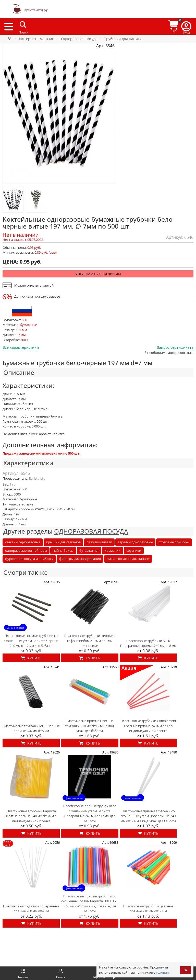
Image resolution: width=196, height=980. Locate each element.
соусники (134, 550)
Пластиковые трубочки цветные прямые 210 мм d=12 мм (148, 909)
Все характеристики (21, 347)
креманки (113, 550)
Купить (31, 658)
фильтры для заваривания (80, 559)
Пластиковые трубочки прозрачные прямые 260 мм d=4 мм (31, 909)
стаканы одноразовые (23, 542)
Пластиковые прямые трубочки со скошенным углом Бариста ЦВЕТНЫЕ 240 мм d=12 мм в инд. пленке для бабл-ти (90, 904)
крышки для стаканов (63, 542)
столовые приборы (174, 542)
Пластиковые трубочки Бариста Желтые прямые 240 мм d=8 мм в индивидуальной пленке (31, 816)
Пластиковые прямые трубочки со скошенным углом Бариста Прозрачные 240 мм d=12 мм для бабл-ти (90, 813)
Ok (186, 970)
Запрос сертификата (175, 347)
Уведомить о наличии (98, 274)
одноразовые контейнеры (26, 550)
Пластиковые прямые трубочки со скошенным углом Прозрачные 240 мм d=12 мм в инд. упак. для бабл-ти (148, 816)
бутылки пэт (89, 550)
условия (162, 972)
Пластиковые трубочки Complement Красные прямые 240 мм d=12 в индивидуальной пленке (148, 726)
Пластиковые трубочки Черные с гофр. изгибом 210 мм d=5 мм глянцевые (90, 641)
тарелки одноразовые (135, 542)
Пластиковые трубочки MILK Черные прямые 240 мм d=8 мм (31, 728)
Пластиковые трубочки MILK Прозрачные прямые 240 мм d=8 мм (148, 643)
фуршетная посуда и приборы (29, 559)
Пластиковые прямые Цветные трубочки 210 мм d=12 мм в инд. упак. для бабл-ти (90, 726)
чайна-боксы (63, 550)
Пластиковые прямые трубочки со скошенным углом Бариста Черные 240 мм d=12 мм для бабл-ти (31, 641)
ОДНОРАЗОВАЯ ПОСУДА (91, 531)
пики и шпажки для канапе (128, 559)
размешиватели (99, 542)
